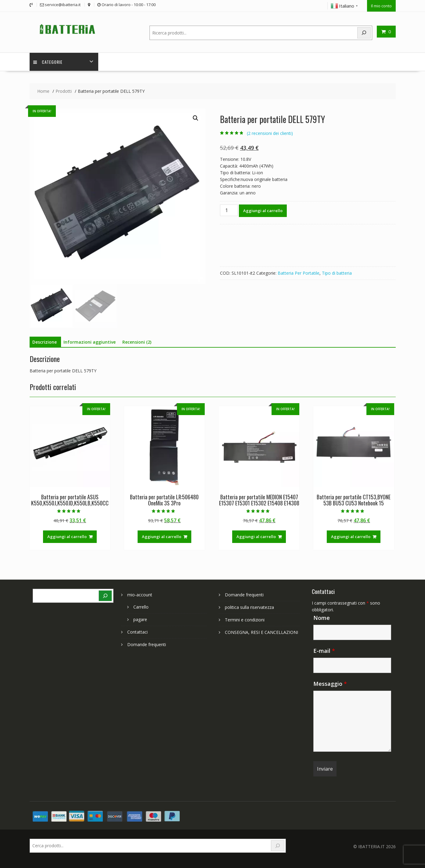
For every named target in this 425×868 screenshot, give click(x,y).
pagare (140, 619)
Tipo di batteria (337, 273)
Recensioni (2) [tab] (137, 342)
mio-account (140, 594)
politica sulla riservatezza (249, 607)
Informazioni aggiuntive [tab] (90, 342)
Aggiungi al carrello (263, 210)
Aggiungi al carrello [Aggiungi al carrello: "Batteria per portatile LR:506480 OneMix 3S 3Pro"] (162, 536)
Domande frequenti (147, 644)
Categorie (49, 61)
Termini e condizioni (245, 619)
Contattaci (137, 631)
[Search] (364, 32)
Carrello (141, 606)
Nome (322, 617)
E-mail (324, 650)
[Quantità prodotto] (229, 210)
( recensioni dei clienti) (270, 133)
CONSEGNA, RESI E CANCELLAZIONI (261, 632)
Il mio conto (381, 5)
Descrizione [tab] (45, 342)
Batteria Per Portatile (299, 273)
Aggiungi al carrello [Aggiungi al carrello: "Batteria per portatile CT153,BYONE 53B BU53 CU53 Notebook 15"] (351, 536)
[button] (196, 118)
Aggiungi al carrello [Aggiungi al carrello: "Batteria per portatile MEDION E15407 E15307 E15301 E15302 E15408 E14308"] (256, 536)
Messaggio (330, 683)
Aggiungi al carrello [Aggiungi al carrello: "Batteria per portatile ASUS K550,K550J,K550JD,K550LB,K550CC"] (67, 536)
